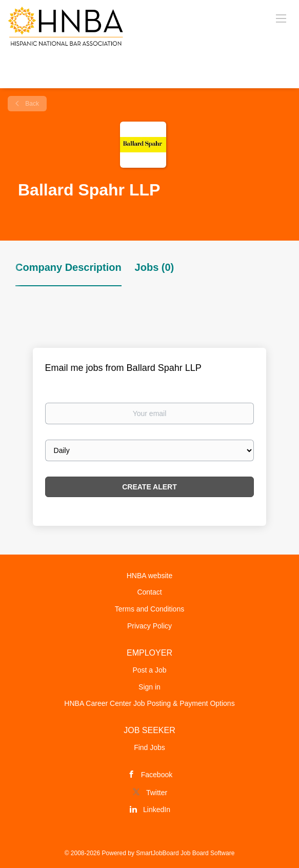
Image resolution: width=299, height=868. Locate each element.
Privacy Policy (149, 626)
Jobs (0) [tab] (155, 267)
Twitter (157, 793)
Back (31, 104)
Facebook (157, 775)
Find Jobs (149, 747)
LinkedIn (157, 810)
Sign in (149, 687)
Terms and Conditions (149, 609)
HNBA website (149, 576)
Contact (149, 592)
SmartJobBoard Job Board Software (185, 853)
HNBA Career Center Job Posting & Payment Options (149, 703)
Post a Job (149, 670)
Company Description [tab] (68, 267)
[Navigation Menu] (281, 18)
